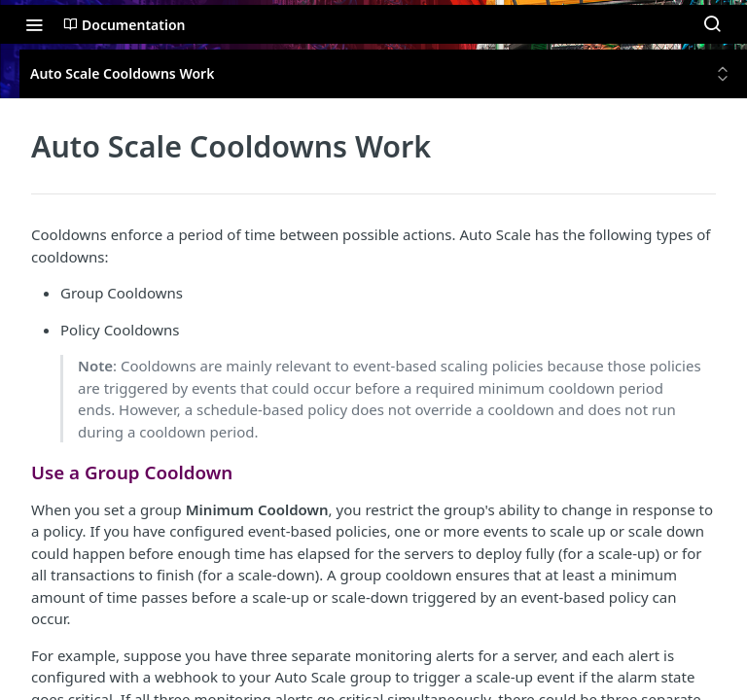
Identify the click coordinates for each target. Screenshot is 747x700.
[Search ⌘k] (712, 24)
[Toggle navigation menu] (34, 24)
